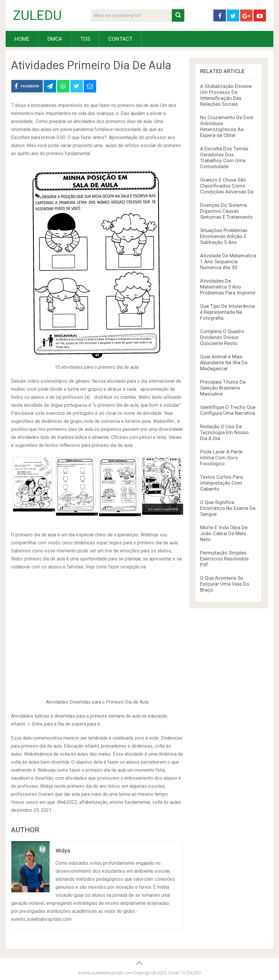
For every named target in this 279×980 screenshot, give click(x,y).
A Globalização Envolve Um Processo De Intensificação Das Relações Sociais (226, 95)
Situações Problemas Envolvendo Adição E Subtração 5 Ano (224, 236)
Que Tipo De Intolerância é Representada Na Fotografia (227, 312)
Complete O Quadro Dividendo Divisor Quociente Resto (222, 337)
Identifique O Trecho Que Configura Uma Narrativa (228, 410)
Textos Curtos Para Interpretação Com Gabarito (221, 483)
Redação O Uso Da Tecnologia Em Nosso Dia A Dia (224, 432)
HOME (22, 39)
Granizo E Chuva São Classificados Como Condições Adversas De (227, 186)
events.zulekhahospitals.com (105, 973)
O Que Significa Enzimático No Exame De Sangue (228, 508)
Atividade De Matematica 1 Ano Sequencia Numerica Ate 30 (228, 261)
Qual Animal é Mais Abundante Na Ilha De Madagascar (224, 363)
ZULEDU (37, 15)
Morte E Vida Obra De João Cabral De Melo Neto (224, 533)
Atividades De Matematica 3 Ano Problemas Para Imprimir (228, 287)
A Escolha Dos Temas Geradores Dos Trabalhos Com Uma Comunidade (224, 157)
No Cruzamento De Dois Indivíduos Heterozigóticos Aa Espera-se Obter (227, 126)
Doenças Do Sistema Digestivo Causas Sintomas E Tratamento (226, 211)
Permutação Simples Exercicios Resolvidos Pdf (224, 559)
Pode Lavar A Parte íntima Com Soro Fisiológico (221, 458)
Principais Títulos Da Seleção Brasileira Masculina (223, 388)
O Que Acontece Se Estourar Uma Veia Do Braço (225, 584)
